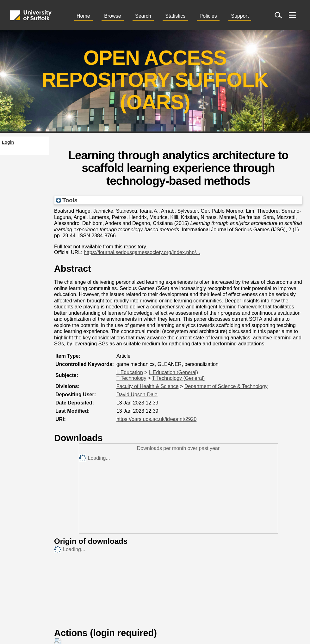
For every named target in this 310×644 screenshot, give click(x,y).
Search (143, 16)
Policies (208, 16)
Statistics (175, 16)
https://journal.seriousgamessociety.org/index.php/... (142, 252)
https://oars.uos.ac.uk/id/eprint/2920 (156, 419)
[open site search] (278, 15)
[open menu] (292, 15)
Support (240, 16)
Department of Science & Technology (226, 386)
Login (8, 142)
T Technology (131, 378)
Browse (112, 16)
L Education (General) (173, 372)
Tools (67, 200)
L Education (130, 372)
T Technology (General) (178, 378)
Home (83, 16)
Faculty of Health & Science (148, 386)
